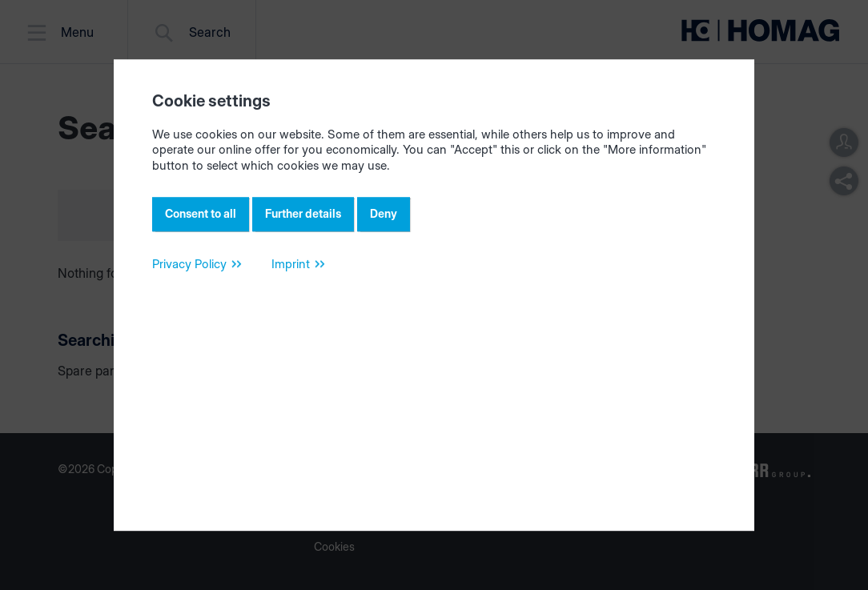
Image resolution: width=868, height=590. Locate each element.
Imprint (291, 264)
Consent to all (201, 213)
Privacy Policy (189, 264)
